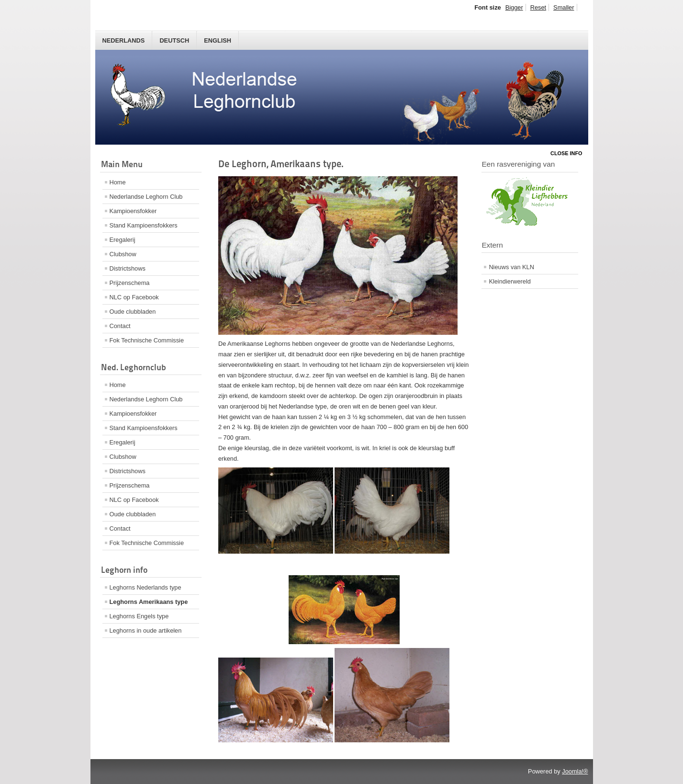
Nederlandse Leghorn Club (146, 197)
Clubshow (123, 254)
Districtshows (128, 268)
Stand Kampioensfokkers (144, 225)
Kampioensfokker (133, 211)
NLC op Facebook (134, 297)
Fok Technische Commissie (147, 340)
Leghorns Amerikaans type (149, 602)
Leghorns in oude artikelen (146, 631)
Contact (120, 326)
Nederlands (124, 40)
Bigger (514, 7)
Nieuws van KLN (511, 267)
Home (118, 182)
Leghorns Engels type (139, 616)
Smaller (564, 7)
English (218, 40)
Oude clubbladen (133, 312)
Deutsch (174, 40)
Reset (538, 7)
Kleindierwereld (510, 281)
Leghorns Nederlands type (146, 587)
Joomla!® (575, 771)
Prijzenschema (130, 283)
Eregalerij (123, 240)
